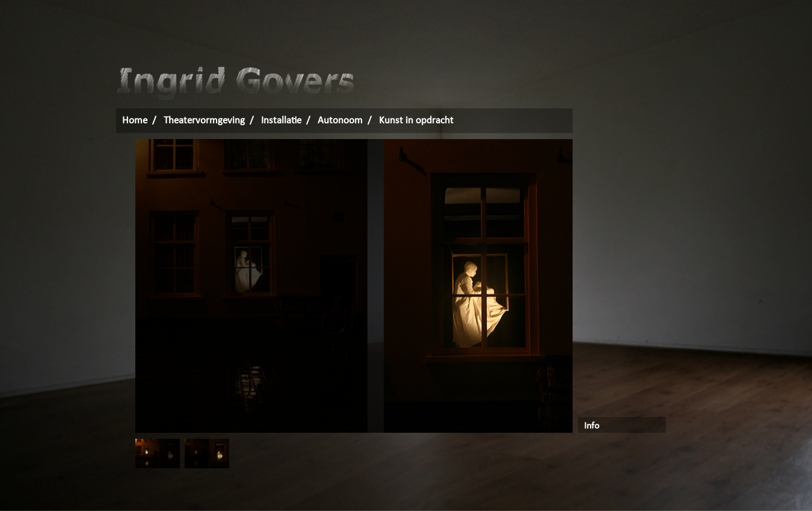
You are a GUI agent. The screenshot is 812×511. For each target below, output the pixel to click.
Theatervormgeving (204, 121)
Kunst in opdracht (416, 121)
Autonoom (340, 121)
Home (135, 121)
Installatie (281, 121)
